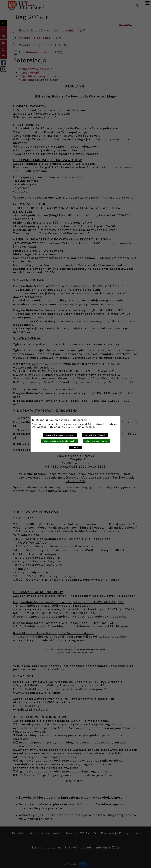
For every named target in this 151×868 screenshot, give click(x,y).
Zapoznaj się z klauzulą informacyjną (60, 435)
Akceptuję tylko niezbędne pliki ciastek (59, 441)
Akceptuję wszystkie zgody (96, 441)
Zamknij (75, 447)
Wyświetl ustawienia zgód (95, 435)
